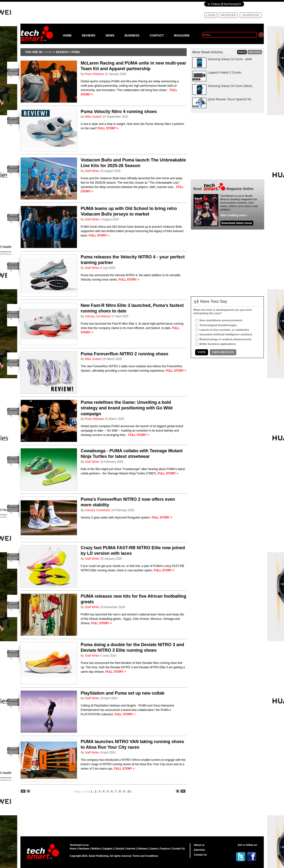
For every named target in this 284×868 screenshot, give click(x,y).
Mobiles (96, 849)
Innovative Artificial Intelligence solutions (226, 334)
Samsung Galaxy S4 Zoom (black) (230, 86)
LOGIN (211, 15)
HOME (67, 36)
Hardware (84, 849)
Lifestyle (120, 849)
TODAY (242, 52)
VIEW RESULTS (223, 352)
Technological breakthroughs (218, 325)
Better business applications (218, 344)
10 (129, 792)
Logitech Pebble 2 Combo (225, 73)
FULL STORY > (108, 128)
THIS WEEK (255, 52)
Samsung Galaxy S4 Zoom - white (230, 59)
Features (165, 849)
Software (143, 849)
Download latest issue (237, 223)
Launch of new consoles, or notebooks (224, 330)
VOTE (202, 352)
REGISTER (228, 15)
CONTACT (157, 36)
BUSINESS (132, 36)
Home (73, 849)
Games (154, 849)
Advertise (200, 850)
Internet (131, 849)
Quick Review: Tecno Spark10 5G (230, 99)
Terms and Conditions (145, 856)
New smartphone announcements (221, 320)
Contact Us (179, 849)
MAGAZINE (182, 36)
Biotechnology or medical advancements (226, 339)
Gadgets (108, 849)
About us (199, 845)
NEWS (110, 36)
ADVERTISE (251, 15)
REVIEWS (89, 36)
